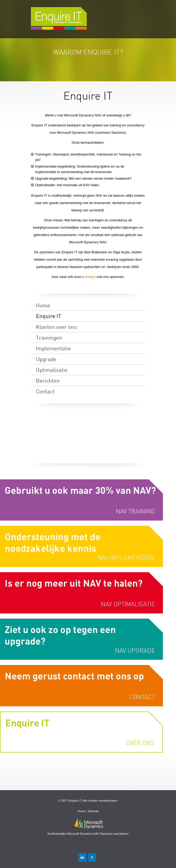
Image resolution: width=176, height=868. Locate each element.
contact (91, 277)
